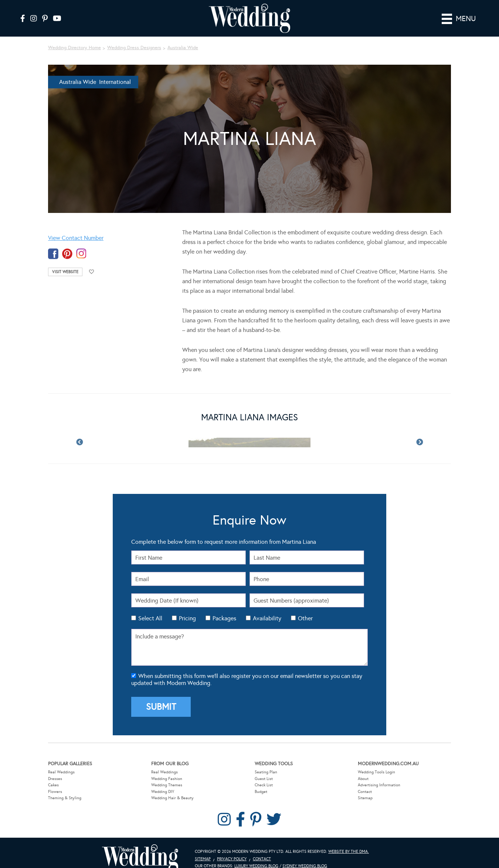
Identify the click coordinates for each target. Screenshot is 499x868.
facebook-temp (53, 243)
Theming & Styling (65, 788)
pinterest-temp (67, 243)
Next (420, 432)
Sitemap (365, 788)
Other (305, 608)
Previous (79, 432)
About (363, 768)
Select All (150, 608)
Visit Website (65, 262)
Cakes (53, 774)
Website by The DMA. (349, 841)
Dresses (55, 768)
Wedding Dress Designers (134, 37)
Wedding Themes (167, 774)
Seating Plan (266, 761)
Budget (261, 781)
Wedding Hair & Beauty (172, 788)
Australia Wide (183, 37)
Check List (264, 774)
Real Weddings (61, 761)
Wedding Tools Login (376, 761)
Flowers (55, 781)
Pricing (187, 608)
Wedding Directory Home (74, 37)
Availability (267, 608)
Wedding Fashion (167, 768)
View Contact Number (76, 228)
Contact (365, 781)
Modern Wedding (140, 847)
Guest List (264, 768)
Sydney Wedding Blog (305, 856)
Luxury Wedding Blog (256, 856)
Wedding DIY (163, 781)
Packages (224, 608)
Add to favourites (92, 262)
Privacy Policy (232, 848)
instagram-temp (81, 243)
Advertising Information (379, 774)
